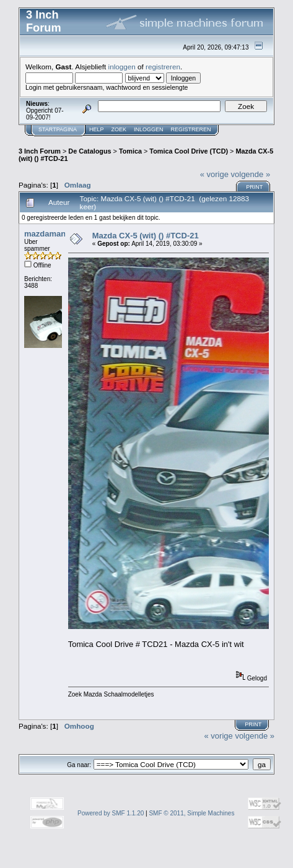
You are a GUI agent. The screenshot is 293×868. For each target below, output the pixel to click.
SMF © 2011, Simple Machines (191, 813)
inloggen (122, 67)
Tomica (130, 151)
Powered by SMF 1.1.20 (111, 813)
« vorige (214, 174)
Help (97, 129)
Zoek (119, 129)
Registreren (191, 129)
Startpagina (58, 129)
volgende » (251, 174)
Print (254, 187)
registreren (163, 67)
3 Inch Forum (40, 151)
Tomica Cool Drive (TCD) (189, 151)
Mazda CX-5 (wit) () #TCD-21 (146, 236)
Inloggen (149, 129)
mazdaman (45, 234)
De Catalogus (90, 151)
